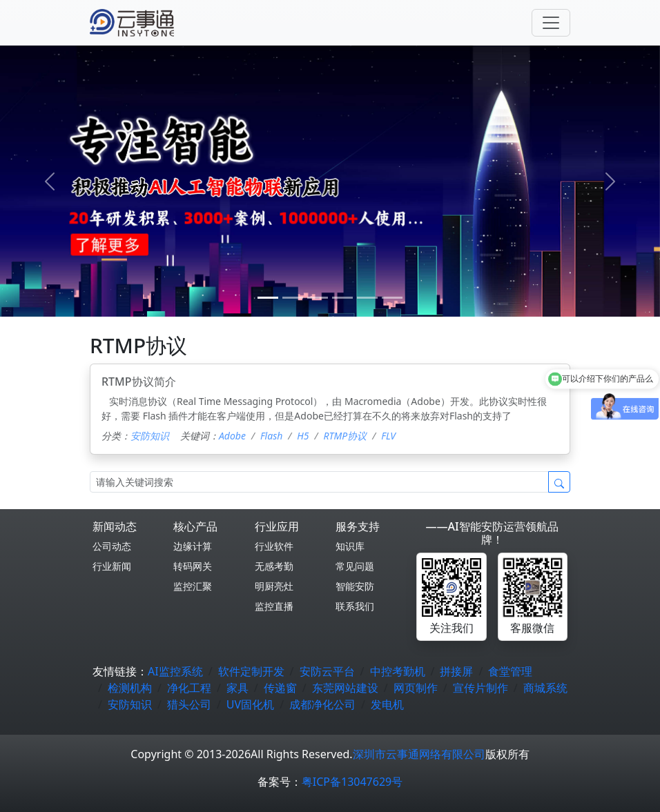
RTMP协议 (346, 436)
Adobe (232, 436)
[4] (367, 298)
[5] (392, 298)
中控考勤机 (398, 671)
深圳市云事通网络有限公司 (419, 754)
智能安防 (355, 586)
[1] (293, 298)
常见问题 (355, 566)
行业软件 (274, 546)
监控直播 (274, 606)
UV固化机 (250, 704)
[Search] (319, 482)
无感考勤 (274, 566)
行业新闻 (112, 566)
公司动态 (112, 546)
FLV (388, 436)
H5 (303, 436)
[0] (268, 298)
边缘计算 (193, 546)
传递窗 (280, 688)
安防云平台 (327, 671)
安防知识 (150, 436)
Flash (271, 436)
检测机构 (130, 688)
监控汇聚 (193, 586)
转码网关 (193, 566)
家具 (237, 688)
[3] (342, 298)
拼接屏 (456, 671)
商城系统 (545, 688)
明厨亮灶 (274, 586)
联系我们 (355, 606)
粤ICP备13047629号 (352, 782)
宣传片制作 (481, 688)
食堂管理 (510, 671)
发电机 (387, 704)
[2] (318, 298)
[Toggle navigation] (551, 23)
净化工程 (189, 688)
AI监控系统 (175, 671)
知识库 (350, 546)
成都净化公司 (322, 704)
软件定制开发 (251, 671)
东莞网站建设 (345, 688)
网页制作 (416, 688)
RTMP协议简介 (139, 382)
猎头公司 (189, 704)
